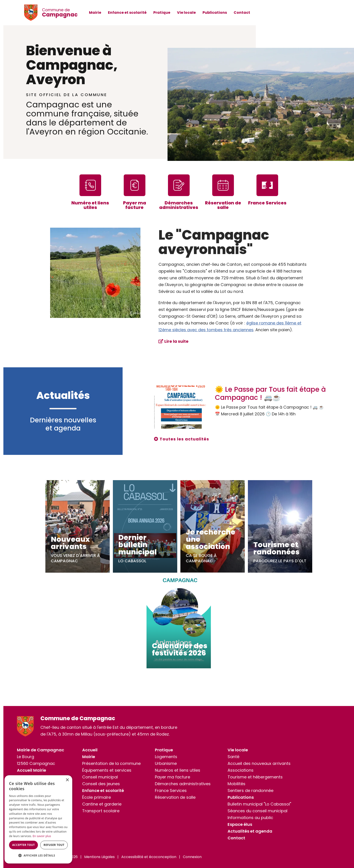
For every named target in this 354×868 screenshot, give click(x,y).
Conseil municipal (100, 777)
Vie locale (186, 13)
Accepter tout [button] (23, 845)
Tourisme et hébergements (255, 777)
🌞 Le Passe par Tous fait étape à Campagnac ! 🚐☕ (270, 393)
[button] (38, 856)
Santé (233, 757)
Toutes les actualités (184, 439)
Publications (215, 13)
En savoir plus (42, 836)
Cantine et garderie (102, 804)
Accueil (90, 750)
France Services (171, 790)
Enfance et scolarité (127, 13)
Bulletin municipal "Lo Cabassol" (259, 804)
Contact (242, 13)
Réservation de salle (175, 797)
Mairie (95, 13)
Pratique (162, 13)
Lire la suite (176, 341)
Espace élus (240, 824)
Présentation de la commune (111, 763)
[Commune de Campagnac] (33, 13)
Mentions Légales (99, 857)
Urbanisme (166, 763)
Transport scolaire (101, 811)
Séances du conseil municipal (257, 811)
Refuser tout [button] (54, 845)
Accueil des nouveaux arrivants (259, 763)
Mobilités (236, 784)
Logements (166, 757)
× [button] (67, 780)
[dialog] (38, 819)
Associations (241, 770)
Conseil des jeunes (101, 784)
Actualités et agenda (250, 831)
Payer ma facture (172, 777)
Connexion (192, 857)
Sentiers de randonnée (250, 790)
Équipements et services (107, 770)
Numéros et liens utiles (178, 770)
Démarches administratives (183, 784)
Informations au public (250, 818)
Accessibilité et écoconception (149, 857)
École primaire (97, 797)
